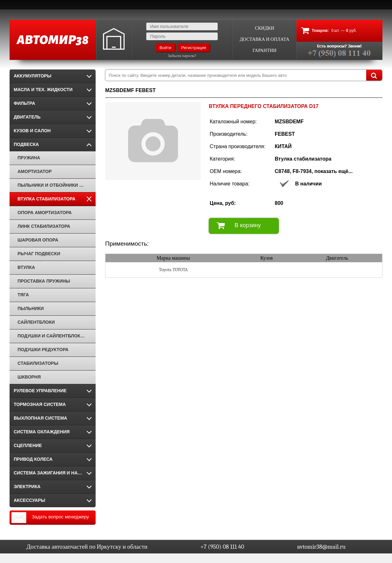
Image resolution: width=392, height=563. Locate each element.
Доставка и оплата (265, 39)
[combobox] (244, 75)
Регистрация (194, 48)
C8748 (282, 171)
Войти (165, 48)
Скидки (265, 28)
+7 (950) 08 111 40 (222, 547)
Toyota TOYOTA (173, 270)
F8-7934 (302, 171)
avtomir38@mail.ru (321, 547)
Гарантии (264, 51)
